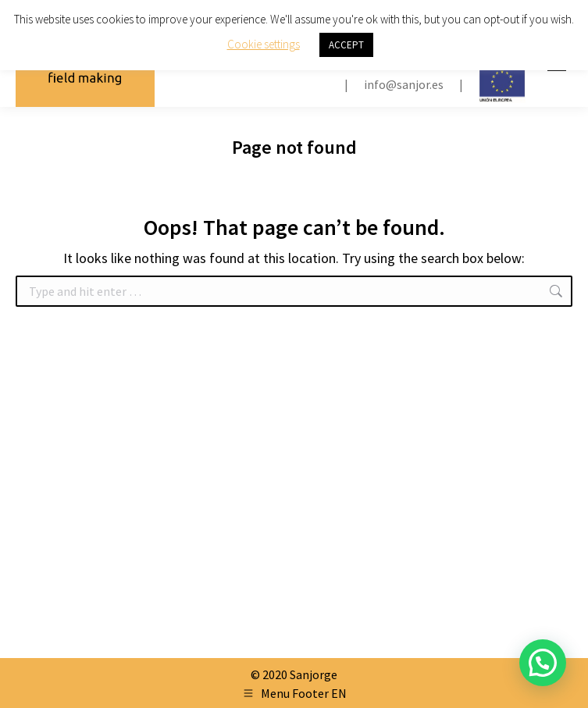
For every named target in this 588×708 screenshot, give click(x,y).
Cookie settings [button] (264, 44)
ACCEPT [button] (346, 45)
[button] (543, 663)
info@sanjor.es (404, 84)
